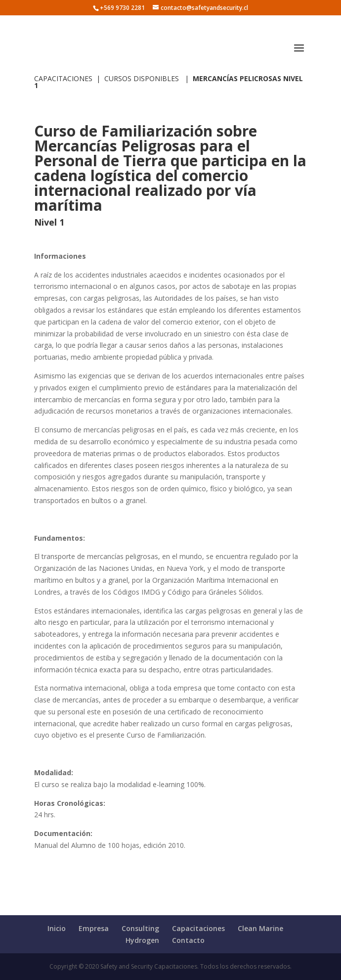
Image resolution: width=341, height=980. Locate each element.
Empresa (94, 928)
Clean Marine (260, 928)
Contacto (188, 940)
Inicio (57, 928)
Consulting (140, 928)
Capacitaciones (198, 928)
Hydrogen (142, 940)
